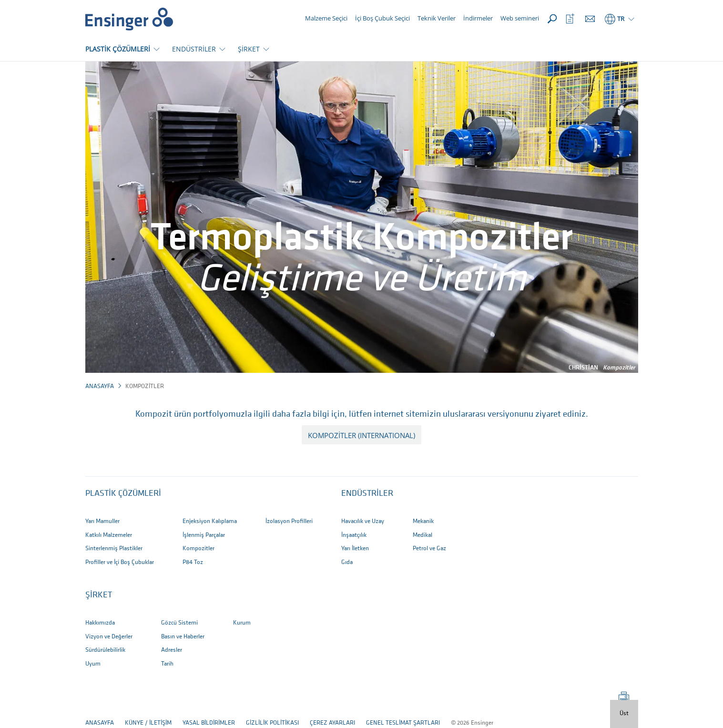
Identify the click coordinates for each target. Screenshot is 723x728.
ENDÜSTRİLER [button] (194, 49)
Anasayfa (100, 386)
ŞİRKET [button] (249, 49)
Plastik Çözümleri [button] (123, 494)
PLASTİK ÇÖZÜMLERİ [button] (118, 49)
